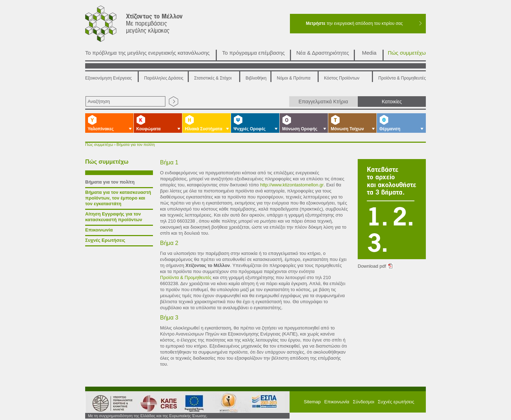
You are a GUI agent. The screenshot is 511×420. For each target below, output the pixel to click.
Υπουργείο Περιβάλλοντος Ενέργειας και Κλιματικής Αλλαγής (110, 403)
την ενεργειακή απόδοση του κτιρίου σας (354, 23)
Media (369, 53)
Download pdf (372, 266)
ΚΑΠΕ (156, 403)
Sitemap (312, 402)
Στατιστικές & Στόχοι (213, 78)
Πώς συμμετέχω (407, 53)
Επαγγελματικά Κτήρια (323, 102)
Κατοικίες (392, 102)
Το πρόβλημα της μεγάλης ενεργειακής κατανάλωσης (147, 53)
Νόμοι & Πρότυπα (294, 78)
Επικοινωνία (337, 402)
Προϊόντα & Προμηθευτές (402, 78)
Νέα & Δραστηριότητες (323, 53)
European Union (191, 403)
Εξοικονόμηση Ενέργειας (109, 78)
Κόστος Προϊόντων (342, 78)
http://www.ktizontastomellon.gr (292, 185)
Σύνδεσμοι (363, 402)
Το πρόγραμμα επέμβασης (254, 53)
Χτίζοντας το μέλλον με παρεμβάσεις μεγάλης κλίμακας (142, 25)
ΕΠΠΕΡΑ (265, 403)
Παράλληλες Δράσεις (164, 78)
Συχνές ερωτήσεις (396, 402)
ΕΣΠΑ (226, 403)
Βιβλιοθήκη (256, 78)
